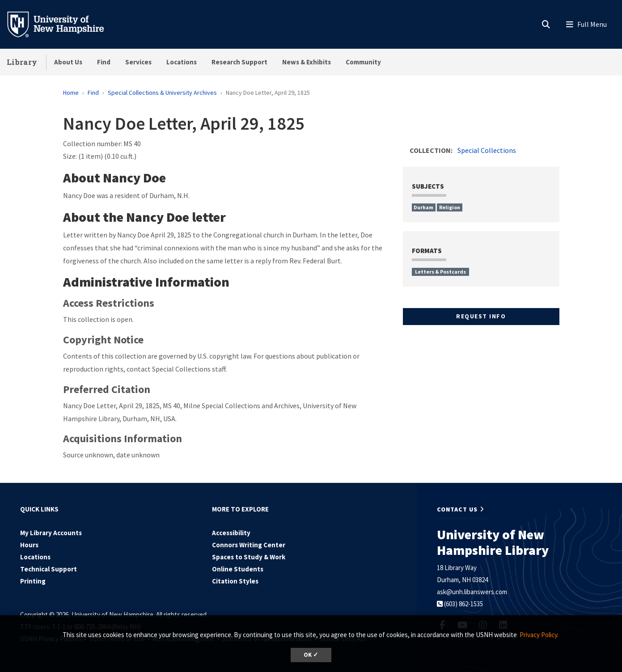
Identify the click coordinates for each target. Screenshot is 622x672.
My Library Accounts (51, 533)
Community (363, 62)
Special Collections (487, 150)
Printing (33, 581)
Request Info (481, 316)
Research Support (239, 62)
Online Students (238, 569)
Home (71, 93)
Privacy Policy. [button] (539, 635)
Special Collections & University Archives (162, 93)
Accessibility (231, 533)
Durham (423, 207)
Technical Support (49, 569)
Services (138, 62)
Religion (450, 207)
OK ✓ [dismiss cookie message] (311, 655)
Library (22, 62)
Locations (182, 62)
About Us (68, 62)
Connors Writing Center (249, 545)
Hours (29, 545)
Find (104, 62)
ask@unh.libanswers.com (472, 592)
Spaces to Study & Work (249, 557)
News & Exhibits (307, 62)
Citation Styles (235, 581)
